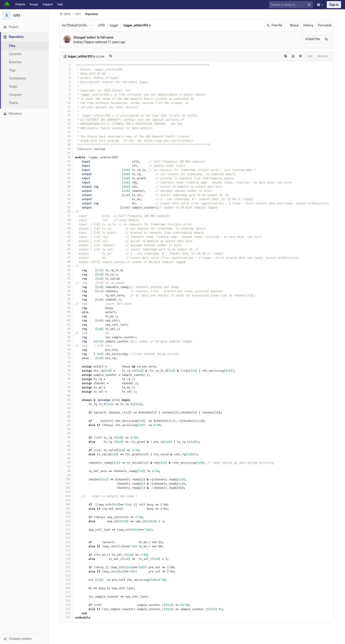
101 (66, 483)
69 (66, 350)
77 (66, 383)
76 (66, 379)
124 (66, 580)
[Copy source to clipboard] (285, 56)
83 (66, 408)
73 (66, 366)
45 (66, 249)
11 (66, 107)
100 (66, 479)
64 (66, 329)
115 (66, 542)
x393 (101, 25)
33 (66, 199)
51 (66, 274)
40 (66, 228)
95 (66, 458)
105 (66, 500)
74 (66, 370)
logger (114, 25)
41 (66, 232)
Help (60, 4)
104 (66, 496)
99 (66, 475)
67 (66, 341)
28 (66, 178)
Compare (15, 95)
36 (66, 211)
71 (66, 358)
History (308, 25)
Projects (20, 4)
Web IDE (323, 56)
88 (66, 429)
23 (66, 157)
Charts (13, 103)
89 (66, 433)
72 (66, 362)
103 (66, 492)
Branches (15, 62)
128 (66, 596)
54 (66, 287)
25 (66, 165)
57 (66, 299)
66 (66, 337)
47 (66, 257)
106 (66, 504)
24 (66, 161)
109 (66, 517)
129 (66, 601)
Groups (34, 4)
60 (66, 312)
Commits (15, 54)
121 (66, 567)
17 (66, 132)
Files (12, 46)
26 (66, 170)
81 (66, 400)
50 (66, 270)
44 (66, 245)
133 (66, 617)
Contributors (17, 78)
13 (66, 115)
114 (66, 538)
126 (66, 588)
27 (66, 174)
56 (66, 295)
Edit (310, 56)
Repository (92, 14)
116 (66, 546)
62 (66, 320)
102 (66, 488)
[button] (24, 639)
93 (66, 450)
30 (66, 186)
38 (66, 220)
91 (66, 442)
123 (66, 575)
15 (66, 124)
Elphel (65, 14)
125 (66, 584)
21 (66, 149)
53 (66, 283)
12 (66, 111)
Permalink (325, 25)
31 (66, 191)
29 (66, 182)
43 (66, 241)
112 (66, 529)
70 (66, 354)
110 (66, 521)
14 (66, 119)
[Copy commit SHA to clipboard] (326, 39)
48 (66, 262)
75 (66, 375)
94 (66, 454)
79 (66, 391)
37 (66, 216)
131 (66, 609)
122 (66, 571)
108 (66, 513)
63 (66, 324)
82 (66, 404)
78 (66, 387)
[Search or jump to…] (292, 5)
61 (66, 316)
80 (66, 396)
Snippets (48, 4)
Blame (295, 25)
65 (66, 333)
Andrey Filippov (84, 42)
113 (66, 534)
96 (66, 462)
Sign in (334, 5)
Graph (13, 87)
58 (66, 304)
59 (66, 308)
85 (66, 416)
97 (66, 467)
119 (66, 559)
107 (66, 508)
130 (66, 605)
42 (66, 237)
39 (66, 224)
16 (66, 128)
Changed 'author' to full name (93, 37)
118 (66, 555)
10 (66, 103)
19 (66, 140)
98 (66, 471)
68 (66, 345)
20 (66, 145)
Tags (12, 70)
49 (66, 266)
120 (66, 563)
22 (66, 153)
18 (66, 136)
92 (66, 446)
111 (66, 525)
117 (66, 550)
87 (66, 425)
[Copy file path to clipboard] (110, 56)
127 (66, 592)
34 (66, 203)
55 (66, 291)
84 (66, 412)
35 (66, 207)
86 (66, 421)
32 (66, 195)
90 (66, 437)
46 (66, 253)
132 (66, 613)
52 (66, 278)
